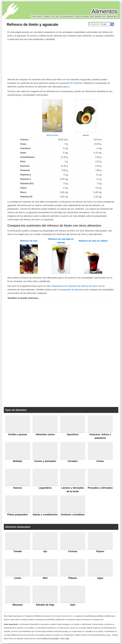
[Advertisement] (61, 59)
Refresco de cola (29, 241)
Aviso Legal (65, 639)
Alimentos (104, 11)
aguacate (86, 135)
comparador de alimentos (70, 83)
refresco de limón (52, 135)
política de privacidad (50, 639)
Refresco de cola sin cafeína (93, 241)
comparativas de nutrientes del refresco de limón (74, 286)
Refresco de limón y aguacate (33, 24)
